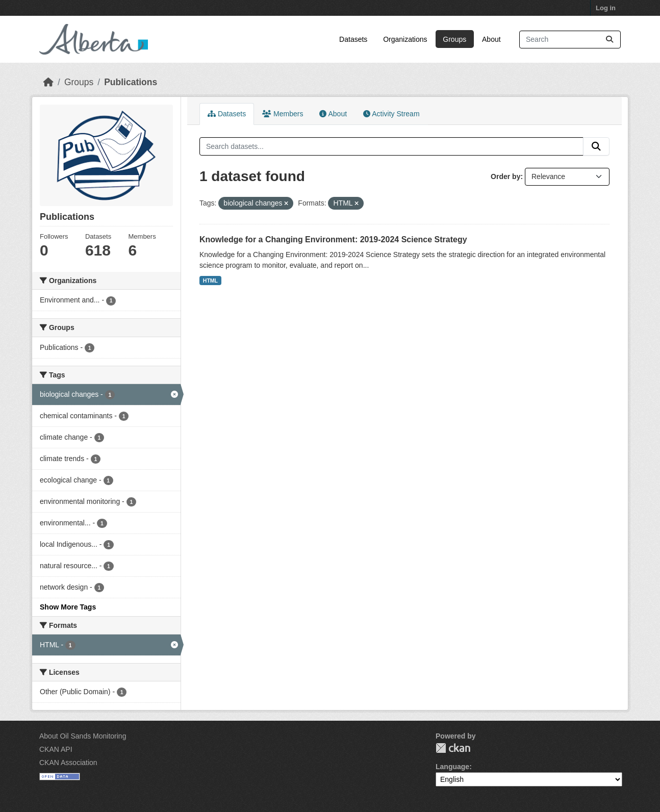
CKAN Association (68, 763)
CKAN (453, 748)
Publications (131, 82)
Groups (454, 39)
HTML (210, 281)
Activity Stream (391, 114)
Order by (505, 176)
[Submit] (610, 40)
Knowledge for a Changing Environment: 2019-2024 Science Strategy (333, 239)
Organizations (405, 39)
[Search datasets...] (570, 40)
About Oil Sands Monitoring (83, 736)
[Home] (48, 82)
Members (283, 114)
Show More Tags (68, 607)
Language (452, 767)
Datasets (353, 39)
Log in (606, 8)
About (491, 39)
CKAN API (56, 749)
